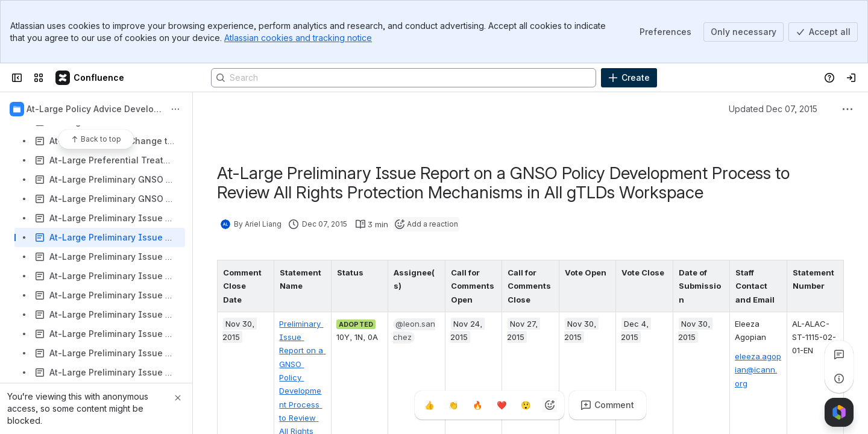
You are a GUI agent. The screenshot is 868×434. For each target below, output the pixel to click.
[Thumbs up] (429, 405)
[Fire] (477, 405)
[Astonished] (526, 405)
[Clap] (453, 405)
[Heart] (502, 405)
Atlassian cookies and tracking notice (298, 38)
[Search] (404, 78)
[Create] (629, 78)
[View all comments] (839, 354)
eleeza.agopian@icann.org (758, 370)
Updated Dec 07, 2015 (773, 109)
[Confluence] (90, 78)
